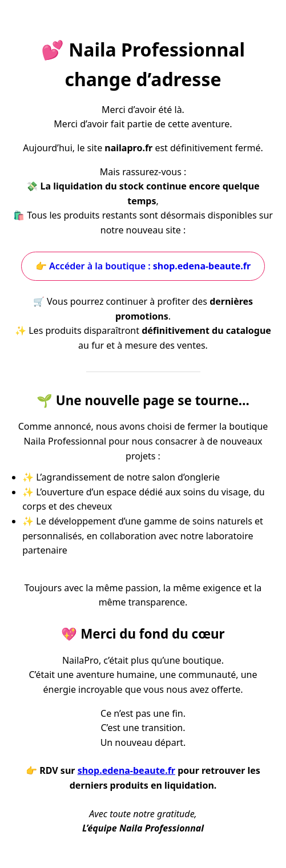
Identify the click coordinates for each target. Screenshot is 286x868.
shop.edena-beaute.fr (126, 770)
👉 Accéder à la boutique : (143, 266)
